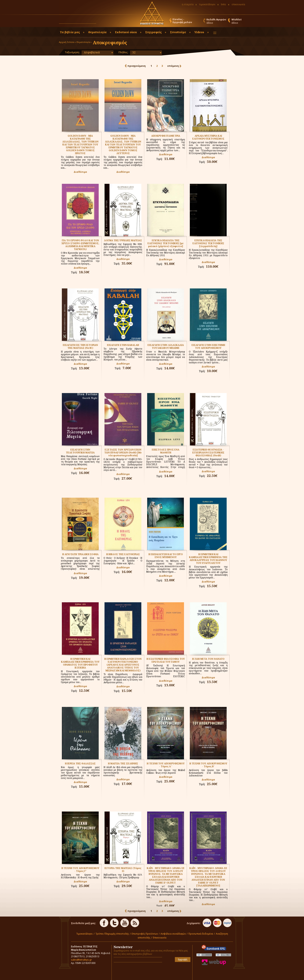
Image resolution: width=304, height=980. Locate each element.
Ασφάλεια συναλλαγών (173, 934)
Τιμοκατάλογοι (84, 934)
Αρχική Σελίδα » (67, 42)
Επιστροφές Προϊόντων (145, 934)
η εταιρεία (188, 4)
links (224, 4)
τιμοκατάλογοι (207, 4)
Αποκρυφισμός (110, 42)
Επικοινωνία (160, 938)
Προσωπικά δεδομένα (201, 934)
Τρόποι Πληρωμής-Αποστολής (112, 934)
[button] (100, 22)
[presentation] (136, 971)
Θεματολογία (83, 42)
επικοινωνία (238, 4)
